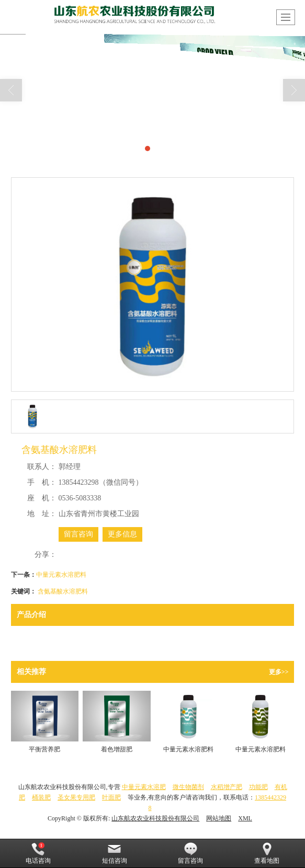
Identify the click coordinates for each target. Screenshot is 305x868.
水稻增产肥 (227, 787)
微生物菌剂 (188, 787)
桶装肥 (41, 797)
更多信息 (122, 534)
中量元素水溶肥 (144, 787)
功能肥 (258, 787)
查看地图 (267, 853)
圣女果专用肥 (76, 797)
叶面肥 (111, 797)
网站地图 (219, 818)
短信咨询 (115, 853)
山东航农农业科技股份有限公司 (155, 818)
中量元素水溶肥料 (61, 575)
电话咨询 (38, 853)
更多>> (279, 672)
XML (245, 818)
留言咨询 (78, 534)
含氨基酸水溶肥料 (63, 591)
